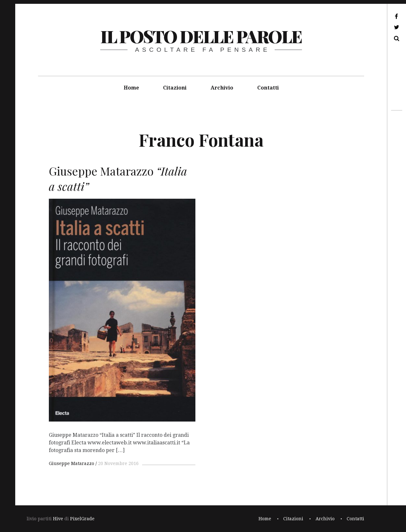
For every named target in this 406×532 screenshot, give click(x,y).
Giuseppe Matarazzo (72, 463)
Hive (58, 519)
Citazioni (175, 88)
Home (131, 88)
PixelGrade (82, 519)
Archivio (222, 88)
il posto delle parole (201, 36)
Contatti (268, 88)
